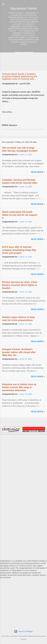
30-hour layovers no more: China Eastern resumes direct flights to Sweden (20, 285)
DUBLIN (23, 465)
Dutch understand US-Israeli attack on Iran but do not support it (20, 215)
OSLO (23, 528)
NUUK (23, 507)
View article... (8, 112)
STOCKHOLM (23, 548)
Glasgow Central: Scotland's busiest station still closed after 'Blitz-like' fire (19, 352)
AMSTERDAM (23, 445)
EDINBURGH (23, 486)
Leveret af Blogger (23, 631)
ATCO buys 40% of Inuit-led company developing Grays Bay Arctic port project (19, 250)
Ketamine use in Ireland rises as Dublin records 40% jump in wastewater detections (19, 387)
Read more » (38, 172)
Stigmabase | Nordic (24, 8)
